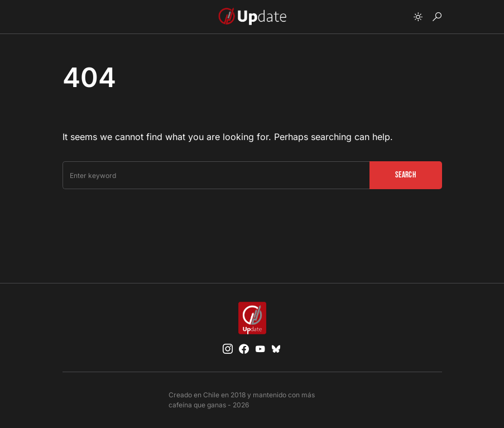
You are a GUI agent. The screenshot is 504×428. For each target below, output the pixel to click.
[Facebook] (244, 349)
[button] (418, 17)
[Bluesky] (276, 349)
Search (405, 175)
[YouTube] (260, 349)
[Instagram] (228, 349)
